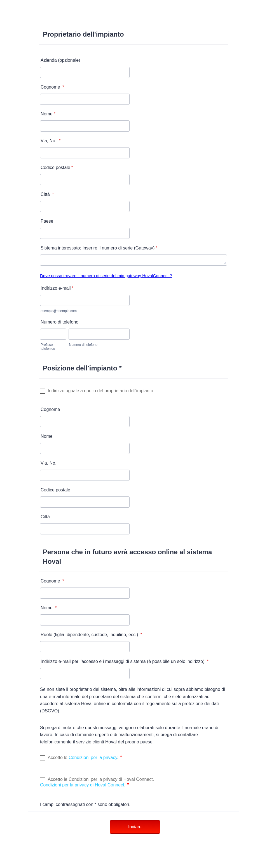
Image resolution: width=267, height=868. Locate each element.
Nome (48, 114)
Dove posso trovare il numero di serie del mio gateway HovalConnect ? (106, 276)
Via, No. (51, 141)
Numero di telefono (59, 322)
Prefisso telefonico (48, 347)
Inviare (135, 827)
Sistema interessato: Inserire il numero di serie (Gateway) (99, 248)
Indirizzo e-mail (57, 288)
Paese (47, 221)
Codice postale (57, 167)
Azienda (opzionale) (60, 60)
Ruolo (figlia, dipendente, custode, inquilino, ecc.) (91, 635)
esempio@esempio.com (59, 311)
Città (47, 194)
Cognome (52, 87)
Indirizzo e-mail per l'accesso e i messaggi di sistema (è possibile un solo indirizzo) (125, 661)
